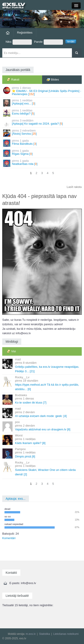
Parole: (48, 42)
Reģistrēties (25, 33)
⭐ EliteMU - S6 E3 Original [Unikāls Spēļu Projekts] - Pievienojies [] (42, 91)
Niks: (19, 42)
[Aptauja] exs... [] (42, 103)
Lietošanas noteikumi (66, 634)
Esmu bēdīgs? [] (42, 113)
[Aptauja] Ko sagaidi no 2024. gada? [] (42, 123)
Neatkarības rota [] (42, 163)
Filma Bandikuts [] (42, 143)
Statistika (44, 634)
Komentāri (9, 538)
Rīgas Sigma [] (42, 153)
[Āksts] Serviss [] (42, 133)
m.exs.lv (31, 634)
